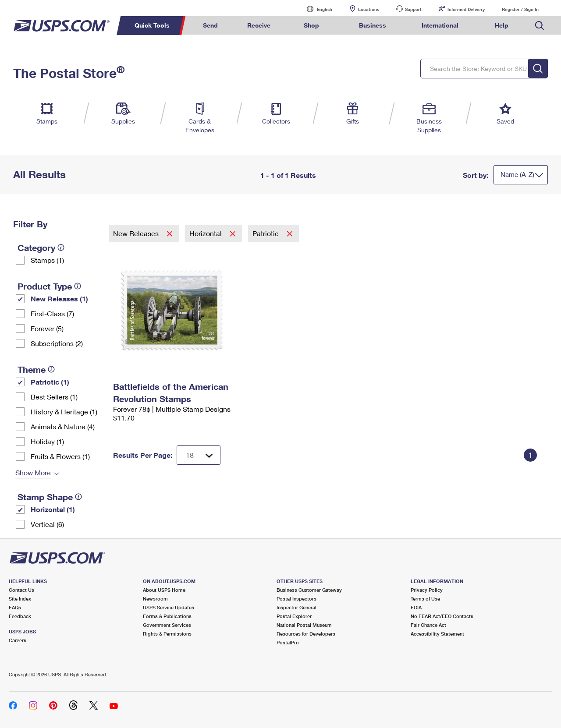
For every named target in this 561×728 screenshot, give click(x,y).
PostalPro (288, 642)
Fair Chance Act (428, 625)
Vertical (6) (47, 524)
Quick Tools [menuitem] (152, 25)
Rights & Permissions (167, 634)
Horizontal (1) (53, 509)
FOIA (416, 607)
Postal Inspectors (296, 599)
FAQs (15, 607)
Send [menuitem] (210, 25)
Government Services (167, 625)
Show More (33, 472)
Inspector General (296, 607)
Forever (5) (47, 328)
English (316, 9)
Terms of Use (425, 599)
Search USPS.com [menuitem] (540, 26)
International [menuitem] (440, 25)
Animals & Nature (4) (63, 426)
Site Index (20, 599)
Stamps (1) (47, 260)
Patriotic (266, 233)
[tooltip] (61, 247)
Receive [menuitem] (259, 25)
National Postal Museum (304, 625)
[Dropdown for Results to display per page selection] (199, 455)
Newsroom (155, 599)
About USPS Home (164, 590)
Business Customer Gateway (309, 590)
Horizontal (206, 233)
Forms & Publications (167, 616)
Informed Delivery (466, 9)
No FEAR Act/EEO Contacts (442, 616)
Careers (18, 640)
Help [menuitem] (502, 25)
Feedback (20, 616)
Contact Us (21, 590)
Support (413, 9)
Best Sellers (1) (54, 397)
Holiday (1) (47, 441)
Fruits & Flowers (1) (60, 456)
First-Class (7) (52, 313)
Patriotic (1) (50, 382)
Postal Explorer (294, 616)
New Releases (137, 233)
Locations (369, 9)
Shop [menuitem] (311, 25)
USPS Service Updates (169, 607)
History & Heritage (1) (64, 412)
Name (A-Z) (517, 174)
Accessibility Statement (437, 634)
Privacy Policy (427, 590)
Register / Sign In (520, 9)
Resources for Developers (306, 634)
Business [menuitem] (373, 25)
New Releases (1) (59, 299)
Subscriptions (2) (57, 343)
